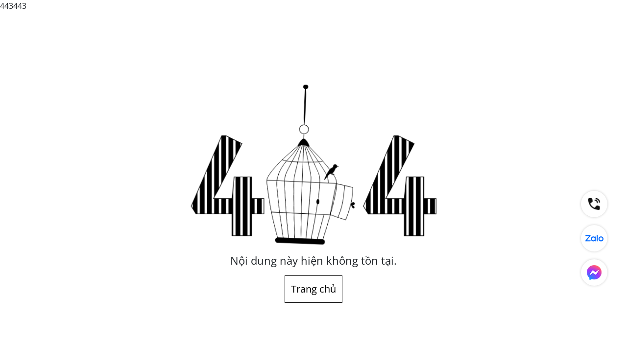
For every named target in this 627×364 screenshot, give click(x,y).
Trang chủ (313, 289)
